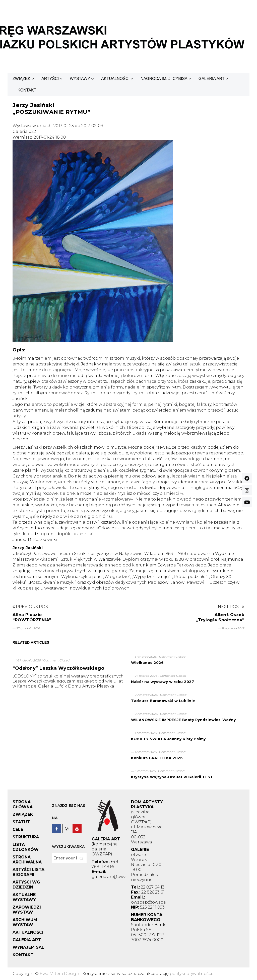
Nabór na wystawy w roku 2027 (163, 682)
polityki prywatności (191, 974)
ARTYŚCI (50, 79)
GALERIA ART (212, 79)
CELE (18, 829)
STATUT (21, 822)
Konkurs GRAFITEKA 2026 (157, 758)
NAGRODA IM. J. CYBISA (164, 79)
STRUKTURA (26, 837)
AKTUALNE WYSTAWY (24, 897)
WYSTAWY (80, 79)
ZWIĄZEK (21, 79)
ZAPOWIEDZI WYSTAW (27, 910)
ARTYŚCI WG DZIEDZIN (26, 885)
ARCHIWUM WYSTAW (25, 922)
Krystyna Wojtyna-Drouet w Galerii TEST (172, 777)
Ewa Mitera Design (59, 974)
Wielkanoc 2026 (147, 663)
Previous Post (31, 607)
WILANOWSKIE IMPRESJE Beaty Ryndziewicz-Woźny (183, 720)
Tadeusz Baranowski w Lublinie (163, 701)
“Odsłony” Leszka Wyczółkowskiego (58, 668)
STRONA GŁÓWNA (23, 804)
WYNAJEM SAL (28, 947)
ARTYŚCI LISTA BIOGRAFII (28, 872)
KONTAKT (27, 90)
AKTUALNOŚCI (115, 79)
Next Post (231, 607)
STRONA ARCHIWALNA (27, 860)
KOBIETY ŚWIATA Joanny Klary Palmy (168, 739)
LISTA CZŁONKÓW (26, 847)
